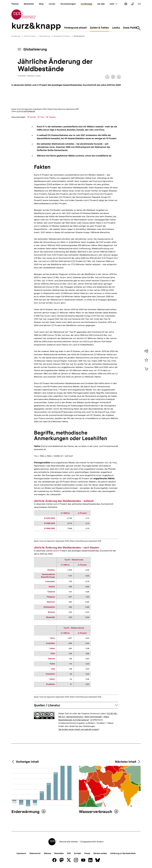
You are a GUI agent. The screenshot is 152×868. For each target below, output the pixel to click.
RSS (69, 853)
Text (42, 117)
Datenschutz (35, 853)
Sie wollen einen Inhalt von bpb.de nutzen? (79, 729)
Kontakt (78, 853)
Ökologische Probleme (62, 36)
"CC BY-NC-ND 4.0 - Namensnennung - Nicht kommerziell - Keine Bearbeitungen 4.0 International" (88, 717)
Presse (87, 853)
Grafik (33, 117)
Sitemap (47, 853)
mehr (114, 4)
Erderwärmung (26, 812)
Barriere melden (100, 853)
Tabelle (52, 117)
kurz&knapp (16, 36)
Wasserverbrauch (96, 812)
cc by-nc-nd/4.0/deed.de (26, 111)
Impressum (21, 853)
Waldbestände (79, 36)
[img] (76, 98)
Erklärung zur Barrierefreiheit (123, 853)
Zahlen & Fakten (30, 36)
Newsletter (59, 853)
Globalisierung (45, 36)
